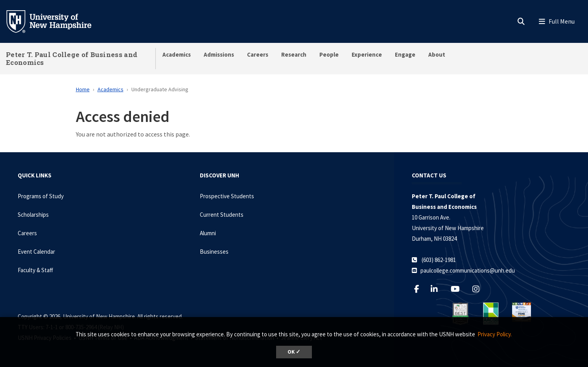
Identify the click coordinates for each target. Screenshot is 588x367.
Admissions (219, 54)
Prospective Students (227, 196)
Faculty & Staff (35, 270)
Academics (177, 54)
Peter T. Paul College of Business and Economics (72, 58)
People (329, 54)
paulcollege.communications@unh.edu (468, 270)
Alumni (208, 233)
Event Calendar (36, 252)
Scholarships (33, 215)
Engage (405, 54)
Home (83, 89)
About (437, 54)
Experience (367, 54)
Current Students (222, 215)
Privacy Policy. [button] (495, 334)
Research (294, 54)
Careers (258, 54)
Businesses (214, 252)
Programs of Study (41, 196)
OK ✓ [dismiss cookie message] (294, 352)
